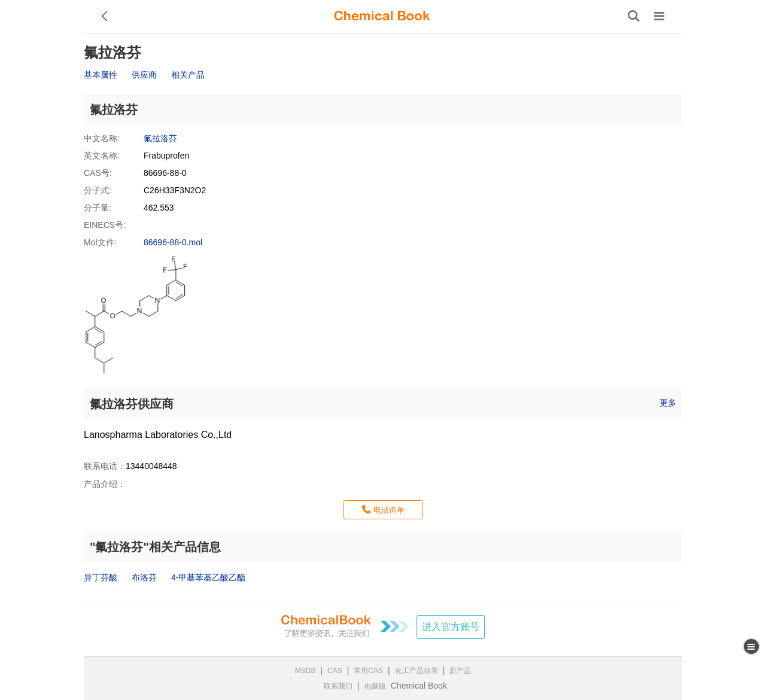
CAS (335, 671)
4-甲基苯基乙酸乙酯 (208, 577)
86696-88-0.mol (173, 242)
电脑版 (375, 686)
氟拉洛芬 (160, 138)
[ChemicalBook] (382, 16)
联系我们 (338, 686)
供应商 (144, 75)
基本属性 (101, 75)
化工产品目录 (417, 671)
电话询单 (389, 510)
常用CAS (368, 671)
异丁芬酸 (101, 577)
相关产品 (188, 75)
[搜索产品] (634, 16)
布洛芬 (144, 577)
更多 (668, 403)
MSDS (306, 671)
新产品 (460, 671)
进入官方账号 (451, 627)
